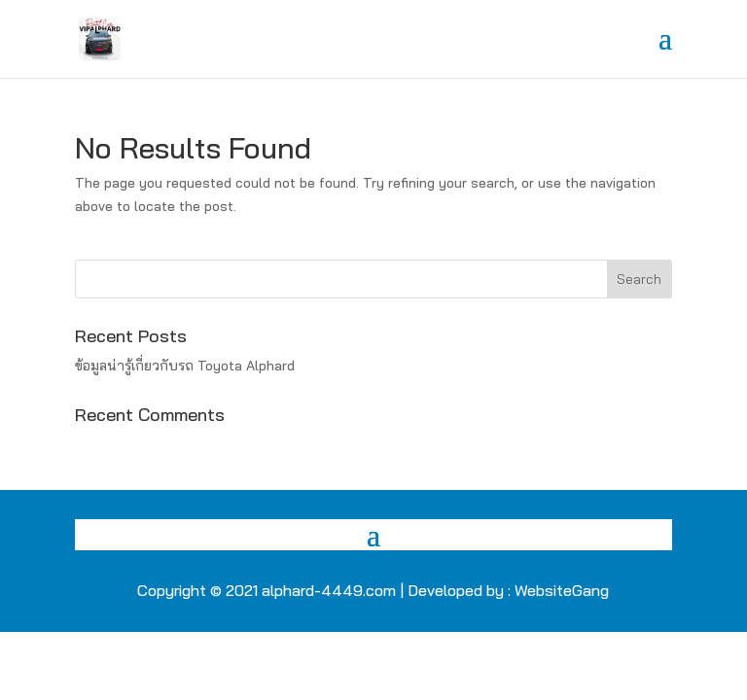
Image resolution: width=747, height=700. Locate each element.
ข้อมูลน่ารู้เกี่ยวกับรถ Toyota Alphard (185, 366)
